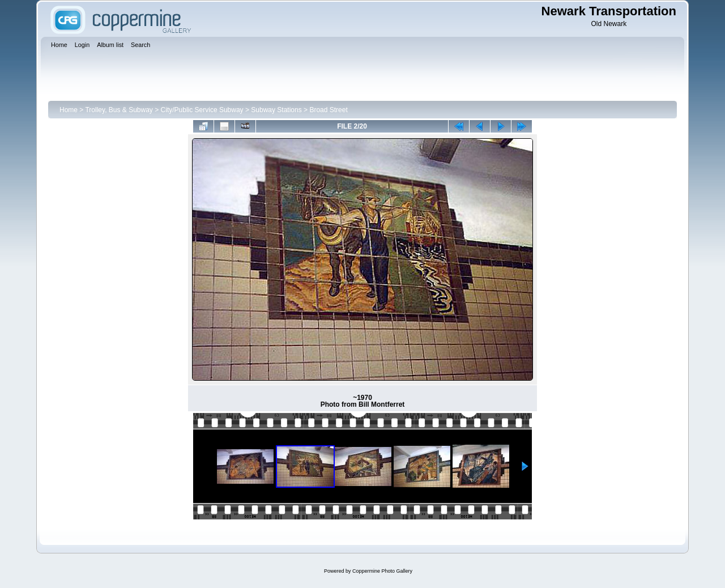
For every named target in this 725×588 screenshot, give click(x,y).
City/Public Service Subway (202, 110)
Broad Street (328, 110)
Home (69, 110)
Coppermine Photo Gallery (382, 571)
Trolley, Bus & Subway (119, 110)
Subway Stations (276, 110)
